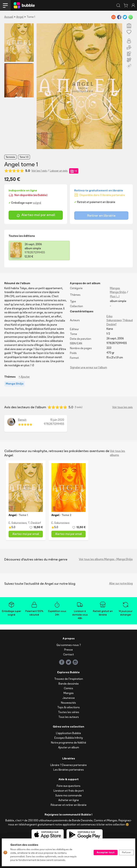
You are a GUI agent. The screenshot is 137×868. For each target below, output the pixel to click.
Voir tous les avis (122, 407)
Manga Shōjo (118, 292)
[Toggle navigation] (5, 5)
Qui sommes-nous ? (69, 645)
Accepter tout (106, 852)
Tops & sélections (68, 707)
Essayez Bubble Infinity (69, 738)
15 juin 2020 (57, 420)
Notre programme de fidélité (69, 743)
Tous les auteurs (69, 717)
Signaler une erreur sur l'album (89, 367)
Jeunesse (69, 698)
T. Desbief (34, 523)
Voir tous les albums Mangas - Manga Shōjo (106, 559)
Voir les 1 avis (39, 171)
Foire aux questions (69, 786)
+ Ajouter (24, 377)
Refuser (126, 852)
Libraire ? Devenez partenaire (68, 765)
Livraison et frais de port (69, 791)
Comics (68, 688)
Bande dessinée (69, 684)
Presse (68, 650)
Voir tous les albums (117, 453)
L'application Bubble (68, 733)
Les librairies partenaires (69, 770)
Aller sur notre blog (121, 583)
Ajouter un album (69, 747)
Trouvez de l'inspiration (69, 679)
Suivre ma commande (68, 795)
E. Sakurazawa (18, 523)
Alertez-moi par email (36, 215)
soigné (37, 203)
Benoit (22, 420)
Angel (20, 17)
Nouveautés (68, 703)
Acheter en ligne (69, 800)
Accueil (9, 17)
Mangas (115, 288)
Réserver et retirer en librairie (69, 805)
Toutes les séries (69, 712)
